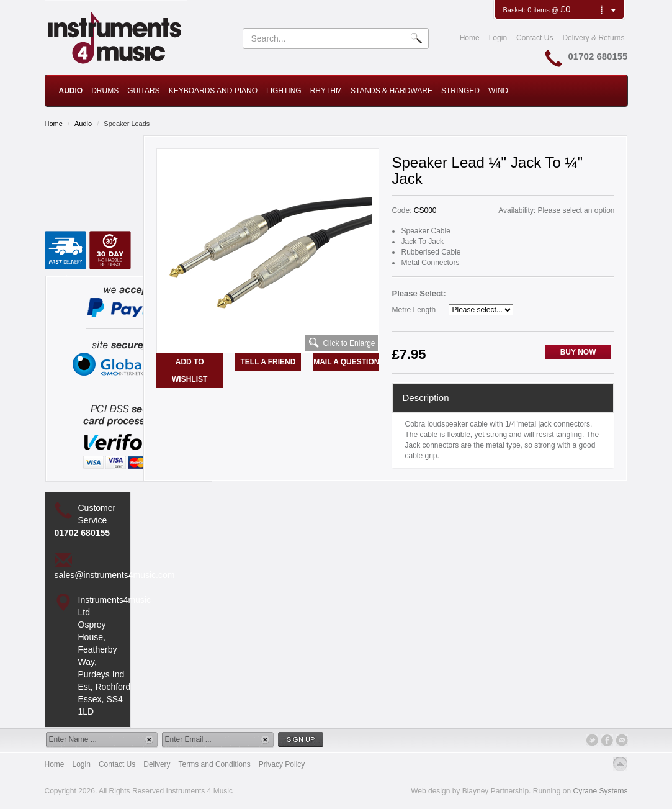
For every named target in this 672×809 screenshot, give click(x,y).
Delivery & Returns (593, 38)
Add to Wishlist (190, 371)
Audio (71, 91)
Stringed (460, 91)
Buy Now (578, 352)
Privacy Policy (282, 764)
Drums (105, 91)
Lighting (284, 91)
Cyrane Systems (600, 791)
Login (498, 38)
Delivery (157, 764)
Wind (498, 91)
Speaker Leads (127, 124)
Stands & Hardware (392, 91)
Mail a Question (346, 362)
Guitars (143, 91)
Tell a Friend (268, 362)
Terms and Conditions (215, 764)
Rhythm (326, 91)
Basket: (515, 10)
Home (470, 38)
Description (425, 398)
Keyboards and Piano (213, 91)
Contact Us (535, 38)
